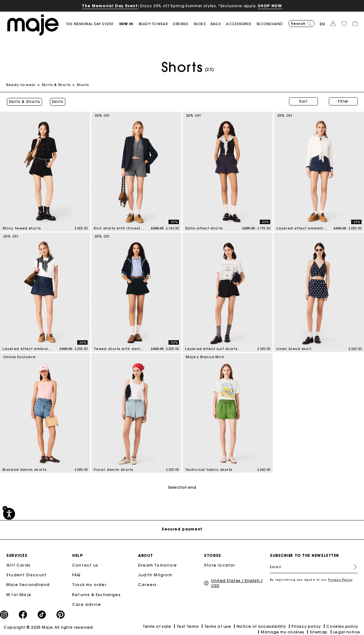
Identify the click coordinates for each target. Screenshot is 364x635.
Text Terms (188, 626)
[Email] (314, 566)
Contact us (85, 565)
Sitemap (319, 631)
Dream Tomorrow (158, 565)
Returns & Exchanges (96, 594)
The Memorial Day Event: (110, 6)
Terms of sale (157, 626)
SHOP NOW (270, 6)
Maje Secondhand (28, 584)
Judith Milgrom (155, 574)
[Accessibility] (9, 514)
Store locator (220, 565)
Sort (303, 101)
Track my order (89, 584)
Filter (343, 101)
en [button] (322, 24)
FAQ (77, 574)
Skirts (57, 101)
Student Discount (27, 574)
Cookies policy (342, 626)
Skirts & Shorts (56, 85)
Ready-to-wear (21, 85)
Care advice (87, 604)
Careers (147, 584)
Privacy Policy (340, 579)
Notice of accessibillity (261, 626)
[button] (129, 24)
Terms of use (218, 626)
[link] (93, 24)
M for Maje (19, 594)
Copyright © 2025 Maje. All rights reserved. (49, 627)
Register (353, 566)
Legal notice (347, 631)
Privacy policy (306, 626)
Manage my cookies (282, 631)
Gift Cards (18, 565)
